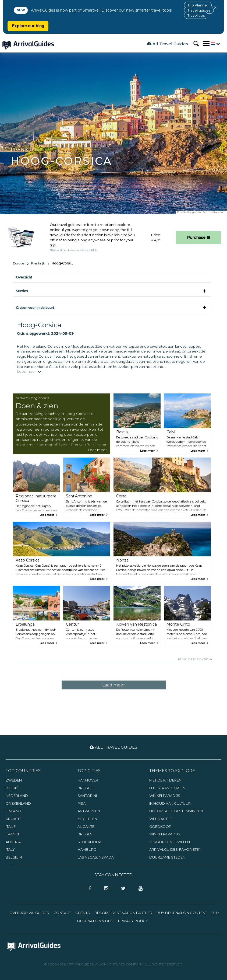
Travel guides (199, 10)
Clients (83, 913)
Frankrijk (38, 263)
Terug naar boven (193, 659)
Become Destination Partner (123, 913)
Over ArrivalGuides (29, 913)
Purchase (198, 238)
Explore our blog (28, 26)
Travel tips (196, 15)
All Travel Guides (168, 44)
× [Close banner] (215, 8)
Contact (62, 913)
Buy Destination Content (182, 913)
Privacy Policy (133, 921)
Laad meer (114, 685)
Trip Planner (198, 5)
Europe (19, 263)
